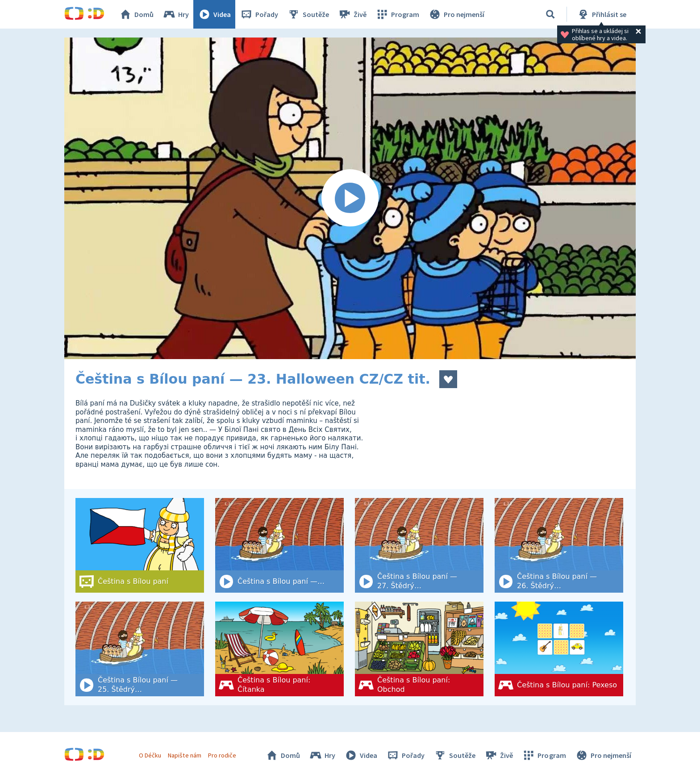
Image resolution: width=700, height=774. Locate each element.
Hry (176, 14)
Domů (136, 14)
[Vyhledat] (550, 14)
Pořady (259, 14)
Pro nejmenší (456, 14)
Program (397, 14)
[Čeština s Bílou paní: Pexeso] (559, 649)
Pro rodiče (222, 755)
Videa (214, 14)
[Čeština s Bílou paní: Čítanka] (279, 649)
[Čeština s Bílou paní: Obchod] (419, 649)
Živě (352, 14)
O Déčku (150, 755)
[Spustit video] (350, 198)
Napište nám (184, 755)
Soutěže (308, 14)
